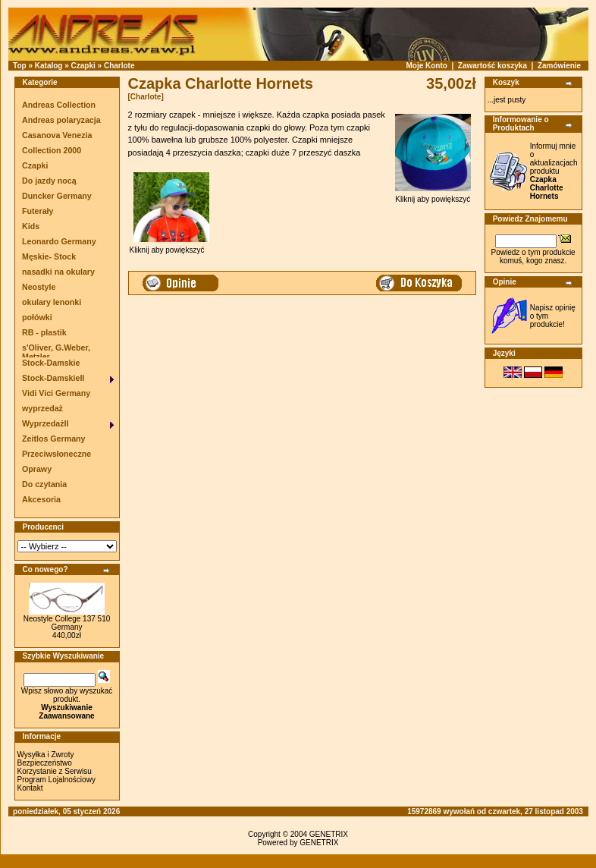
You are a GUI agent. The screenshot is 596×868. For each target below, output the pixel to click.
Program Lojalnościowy (56, 780)
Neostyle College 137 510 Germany (67, 623)
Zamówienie (559, 66)
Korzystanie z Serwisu (55, 771)
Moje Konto (426, 66)
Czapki (83, 66)
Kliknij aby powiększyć (433, 196)
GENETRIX (329, 834)
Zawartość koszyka (492, 66)
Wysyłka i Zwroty (46, 755)
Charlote (119, 66)
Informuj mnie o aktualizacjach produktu (554, 171)
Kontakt (30, 788)
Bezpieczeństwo (45, 763)
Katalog (49, 66)
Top (20, 66)
